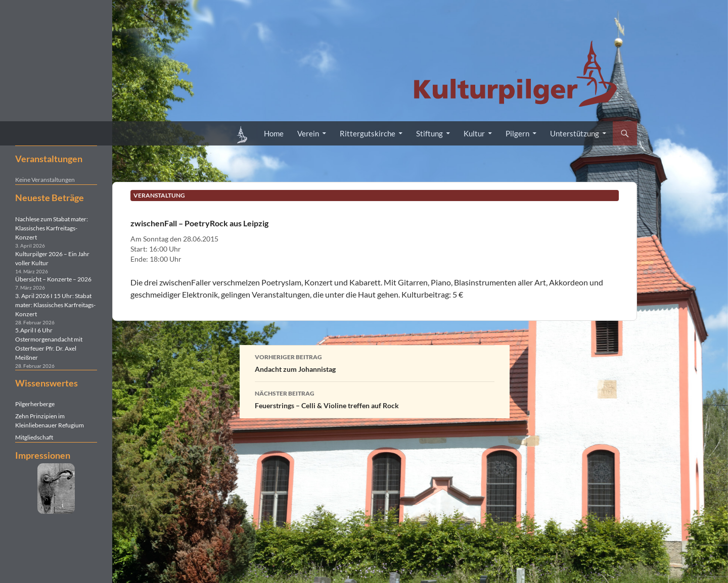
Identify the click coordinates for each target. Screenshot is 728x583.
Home (274, 133)
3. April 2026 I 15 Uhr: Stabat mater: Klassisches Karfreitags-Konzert (55, 305)
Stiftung (429, 133)
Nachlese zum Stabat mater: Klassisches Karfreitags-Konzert (52, 228)
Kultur (474, 133)
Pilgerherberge (35, 404)
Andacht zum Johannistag (375, 362)
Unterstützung (575, 133)
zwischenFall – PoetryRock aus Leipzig (199, 223)
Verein (308, 133)
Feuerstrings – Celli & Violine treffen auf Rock (375, 399)
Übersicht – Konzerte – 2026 (53, 279)
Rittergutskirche (368, 133)
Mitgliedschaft (34, 437)
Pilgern (517, 133)
